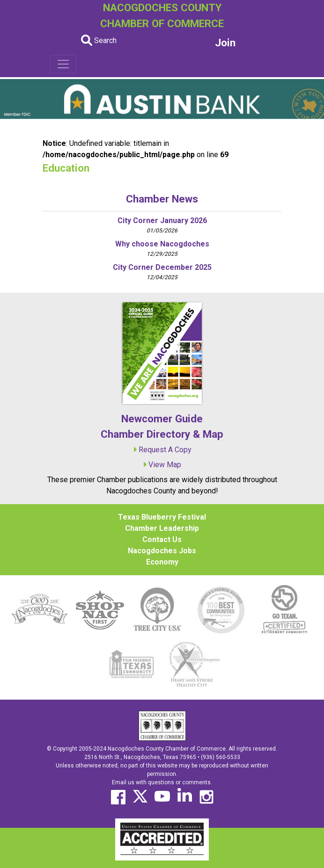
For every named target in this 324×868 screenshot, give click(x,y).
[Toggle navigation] (63, 64)
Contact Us (162, 539)
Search (99, 40)
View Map (165, 465)
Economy (162, 562)
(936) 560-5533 (221, 757)
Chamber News (162, 199)
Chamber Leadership (162, 528)
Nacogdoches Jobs (162, 551)
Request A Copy (165, 450)
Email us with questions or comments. (162, 782)
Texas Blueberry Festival (162, 517)
